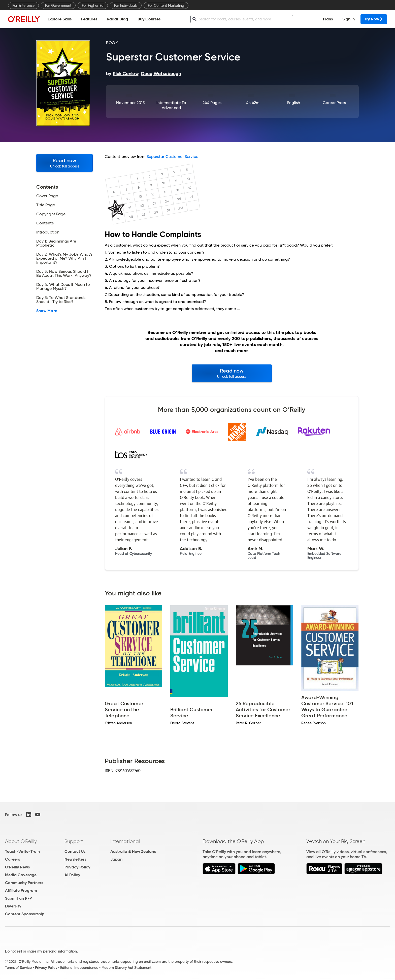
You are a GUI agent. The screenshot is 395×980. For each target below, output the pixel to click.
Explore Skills (60, 19)
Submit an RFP (18, 898)
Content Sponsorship (25, 914)
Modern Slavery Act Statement (126, 968)
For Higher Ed (93, 6)
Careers (12, 859)
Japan (116, 859)
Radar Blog (117, 19)
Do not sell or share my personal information (41, 951)
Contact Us (75, 851)
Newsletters (75, 859)
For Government (58, 6)
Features (89, 19)
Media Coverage (21, 875)
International (125, 841)
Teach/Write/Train (22, 851)
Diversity (13, 906)
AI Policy (72, 875)
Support (74, 841)
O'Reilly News (17, 867)
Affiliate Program (21, 890)
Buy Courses (149, 19)
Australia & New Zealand (133, 851)
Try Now (374, 19)
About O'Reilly (21, 841)
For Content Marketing (166, 6)
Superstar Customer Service (172, 157)
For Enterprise (23, 6)
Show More (47, 311)
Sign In (349, 19)
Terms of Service (18, 968)
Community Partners (24, 883)
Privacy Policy (77, 867)
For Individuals (126, 6)
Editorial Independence (79, 968)
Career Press (334, 103)
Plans (328, 19)
